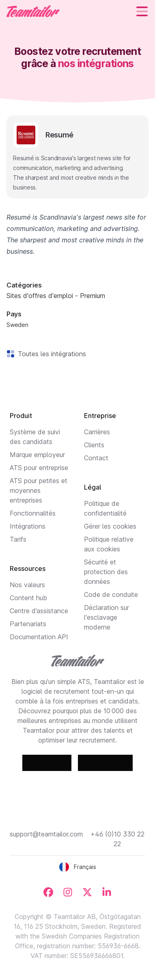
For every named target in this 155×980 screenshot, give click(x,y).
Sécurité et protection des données (106, 572)
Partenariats (28, 624)
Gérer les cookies (110, 526)
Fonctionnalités (33, 513)
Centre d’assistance (39, 611)
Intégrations (28, 526)
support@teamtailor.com (46, 834)
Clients (94, 445)
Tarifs (18, 539)
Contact (96, 458)
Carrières (97, 432)
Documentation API (39, 637)
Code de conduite (111, 595)
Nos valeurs (27, 585)
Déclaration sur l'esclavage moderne (107, 617)
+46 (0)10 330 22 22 (117, 839)
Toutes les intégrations (50, 354)
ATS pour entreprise (39, 468)
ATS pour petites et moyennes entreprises (39, 490)
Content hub (28, 598)
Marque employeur (37, 455)
